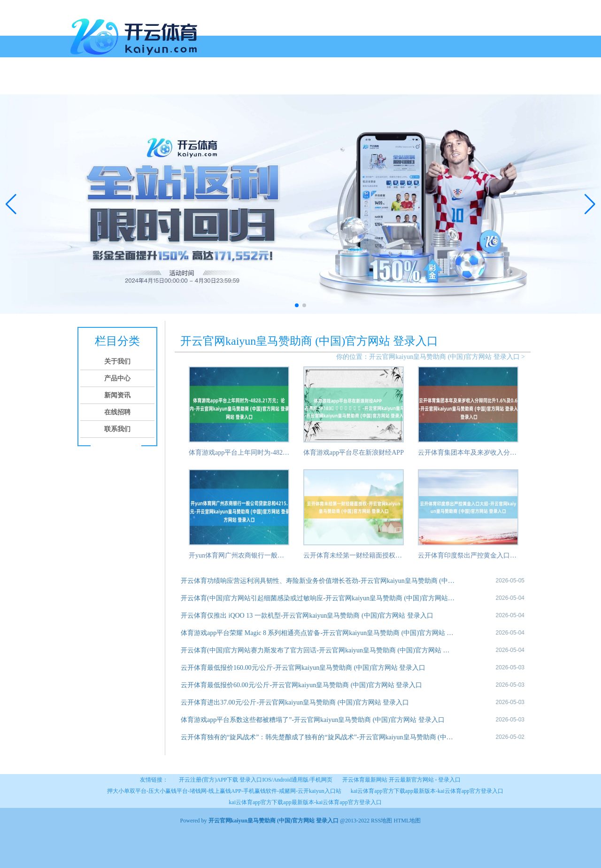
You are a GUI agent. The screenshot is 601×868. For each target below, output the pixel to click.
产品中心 (145, 83)
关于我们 (109, 83)
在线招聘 (216, 83)
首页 (81, 83)
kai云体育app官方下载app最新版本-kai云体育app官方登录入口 (427, 791)
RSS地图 (381, 821)
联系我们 (252, 83)
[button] (590, 204)
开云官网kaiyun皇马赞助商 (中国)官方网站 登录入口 (444, 357)
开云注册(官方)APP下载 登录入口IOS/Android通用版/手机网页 (256, 780)
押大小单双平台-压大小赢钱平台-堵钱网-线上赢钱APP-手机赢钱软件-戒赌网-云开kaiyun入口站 (224, 791)
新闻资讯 (180, 83)
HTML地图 (407, 821)
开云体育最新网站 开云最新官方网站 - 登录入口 (402, 780)
